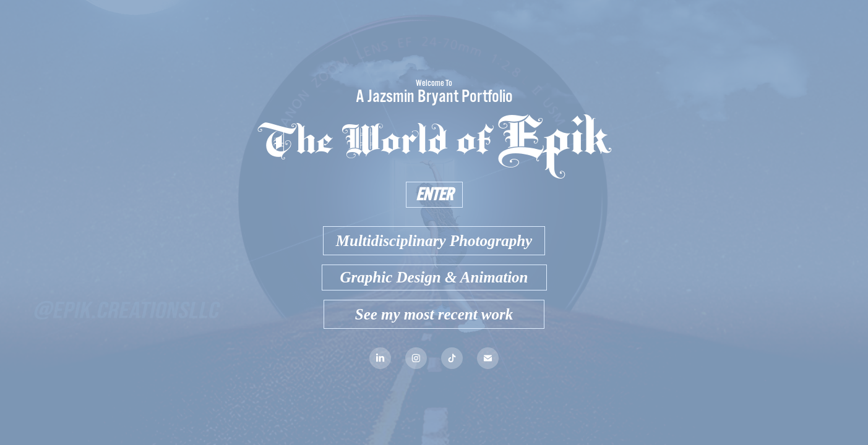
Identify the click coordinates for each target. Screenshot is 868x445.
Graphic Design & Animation (434, 277)
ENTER (434, 195)
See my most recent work (434, 314)
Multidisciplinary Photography (434, 241)
